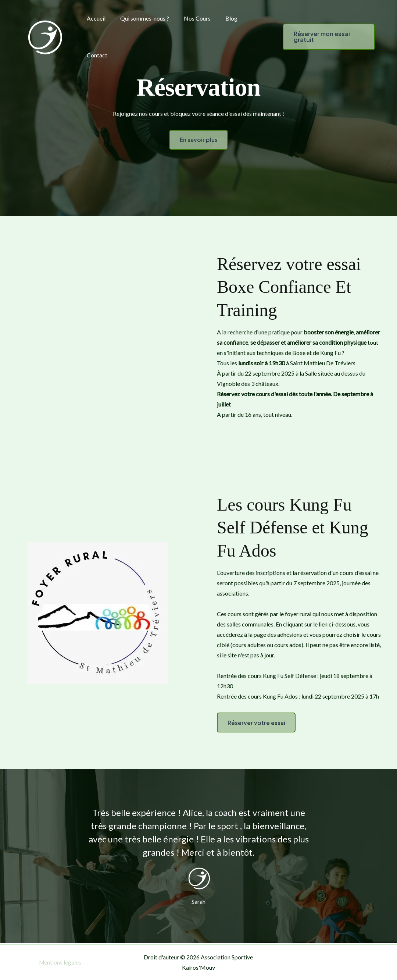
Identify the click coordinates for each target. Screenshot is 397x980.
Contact (96, 55)
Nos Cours (190, 18)
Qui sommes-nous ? (140, 18)
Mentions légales (60, 962)
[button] (322, 37)
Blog (221, 18)
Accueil (95, 18)
